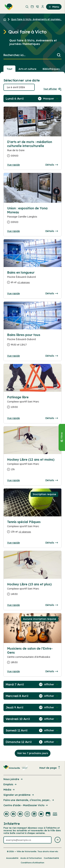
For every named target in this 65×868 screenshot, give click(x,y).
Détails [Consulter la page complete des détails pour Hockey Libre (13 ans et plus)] (52, 605)
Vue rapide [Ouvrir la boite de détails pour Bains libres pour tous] (13, 356)
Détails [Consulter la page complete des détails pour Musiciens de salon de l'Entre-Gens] (52, 671)
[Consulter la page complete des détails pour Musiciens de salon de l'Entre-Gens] (32, 657)
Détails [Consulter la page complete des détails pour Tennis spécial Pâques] (52, 543)
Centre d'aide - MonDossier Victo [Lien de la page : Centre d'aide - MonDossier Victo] (26, 805)
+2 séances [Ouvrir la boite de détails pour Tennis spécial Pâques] (25, 532)
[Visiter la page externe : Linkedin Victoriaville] (34, 814)
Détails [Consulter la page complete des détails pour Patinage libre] (52, 418)
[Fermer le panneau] (62, 437)
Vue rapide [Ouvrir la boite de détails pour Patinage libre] (13, 418)
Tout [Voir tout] (9, 69)
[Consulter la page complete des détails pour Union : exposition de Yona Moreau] (32, 217)
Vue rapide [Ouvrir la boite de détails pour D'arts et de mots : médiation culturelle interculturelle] (13, 165)
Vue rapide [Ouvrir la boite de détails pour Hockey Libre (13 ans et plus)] (13, 605)
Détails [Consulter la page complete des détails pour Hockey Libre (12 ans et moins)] (52, 480)
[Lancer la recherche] (59, 55)
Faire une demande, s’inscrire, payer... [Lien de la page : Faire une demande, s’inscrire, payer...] (29, 800)
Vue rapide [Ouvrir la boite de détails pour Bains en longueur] (13, 293)
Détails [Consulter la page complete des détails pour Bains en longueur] (52, 293)
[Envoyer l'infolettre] (58, 840)
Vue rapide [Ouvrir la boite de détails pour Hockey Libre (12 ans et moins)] (13, 480)
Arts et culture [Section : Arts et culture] (27, 69)
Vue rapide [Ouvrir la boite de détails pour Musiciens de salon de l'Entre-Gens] (13, 671)
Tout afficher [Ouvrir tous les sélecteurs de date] (52, 89)
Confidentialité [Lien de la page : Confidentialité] (51, 858)
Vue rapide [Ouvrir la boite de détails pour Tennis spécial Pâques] (13, 543)
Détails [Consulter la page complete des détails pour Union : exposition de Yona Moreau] (52, 231)
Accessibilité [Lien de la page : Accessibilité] (12, 858)
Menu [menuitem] (54, 7)
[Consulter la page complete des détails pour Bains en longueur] (32, 279)
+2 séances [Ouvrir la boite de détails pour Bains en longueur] (24, 282)
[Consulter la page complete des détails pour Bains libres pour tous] (32, 341)
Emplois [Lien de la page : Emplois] (10, 784)
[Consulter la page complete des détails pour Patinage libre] (32, 404)
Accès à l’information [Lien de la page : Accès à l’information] (31, 858)
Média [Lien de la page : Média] (9, 790)
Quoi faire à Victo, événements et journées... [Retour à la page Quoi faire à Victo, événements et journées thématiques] (36, 19)
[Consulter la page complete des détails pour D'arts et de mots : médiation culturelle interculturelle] (32, 150)
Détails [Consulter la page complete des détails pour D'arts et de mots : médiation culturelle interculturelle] (52, 165)
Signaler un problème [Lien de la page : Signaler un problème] (19, 795)
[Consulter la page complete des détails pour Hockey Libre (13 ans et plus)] (32, 591)
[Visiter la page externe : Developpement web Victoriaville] (55, 814)
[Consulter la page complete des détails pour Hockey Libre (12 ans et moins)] (32, 466)
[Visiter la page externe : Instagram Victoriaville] (27, 814)
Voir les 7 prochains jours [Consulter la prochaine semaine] (33, 753)
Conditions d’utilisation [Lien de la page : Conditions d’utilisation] (32, 863)
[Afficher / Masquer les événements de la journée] (51, 99)
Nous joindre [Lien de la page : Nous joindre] (13, 779)
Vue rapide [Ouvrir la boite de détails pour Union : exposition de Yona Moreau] (13, 231)
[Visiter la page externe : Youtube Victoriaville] (41, 814)
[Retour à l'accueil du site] (6, 19)
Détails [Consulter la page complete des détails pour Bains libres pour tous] (52, 356)
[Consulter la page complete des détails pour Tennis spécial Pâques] (32, 528)
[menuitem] (8, 7)
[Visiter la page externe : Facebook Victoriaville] (6, 814)
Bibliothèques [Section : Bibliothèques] (51, 69)
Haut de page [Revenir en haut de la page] (50, 768)
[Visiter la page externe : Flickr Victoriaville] (48, 814)
